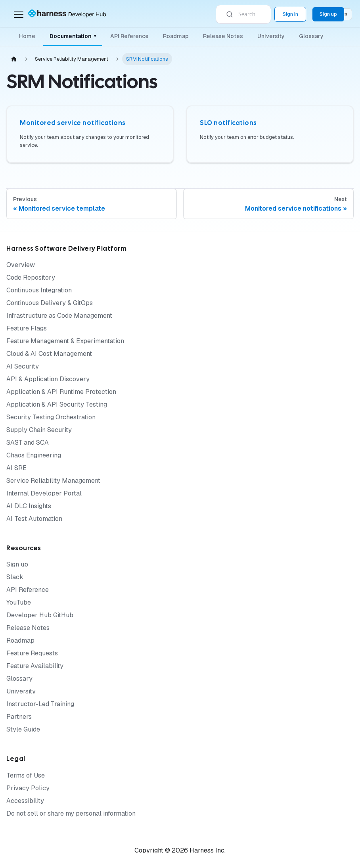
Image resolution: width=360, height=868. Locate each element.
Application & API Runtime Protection (61, 392)
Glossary (311, 36)
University (271, 36)
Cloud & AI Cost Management (49, 354)
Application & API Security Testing (57, 404)
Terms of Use (26, 775)
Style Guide (23, 729)
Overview (21, 265)
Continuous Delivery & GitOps (50, 303)
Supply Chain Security (39, 430)
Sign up (17, 564)
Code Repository (31, 277)
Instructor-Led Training (40, 704)
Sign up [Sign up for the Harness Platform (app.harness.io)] (328, 14)
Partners (19, 717)
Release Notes (223, 36)
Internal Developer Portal (44, 493)
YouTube (19, 602)
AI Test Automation (34, 519)
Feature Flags (27, 328)
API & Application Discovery (48, 379)
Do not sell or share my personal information (71, 813)
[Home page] (14, 59)
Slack (15, 577)
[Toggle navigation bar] (19, 14)
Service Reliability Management (53, 481)
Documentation (73, 36)
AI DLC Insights (29, 506)
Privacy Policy (28, 788)
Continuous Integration (39, 290)
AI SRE (16, 468)
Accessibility (25, 801)
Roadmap (176, 36)
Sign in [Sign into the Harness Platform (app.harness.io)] (290, 14)
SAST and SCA (28, 443)
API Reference (129, 36)
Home (27, 36)
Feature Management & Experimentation (65, 341)
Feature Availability (35, 666)
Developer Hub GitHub (40, 615)
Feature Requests (32, 653)
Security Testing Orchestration (51, 417)
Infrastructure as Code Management (59, 316)
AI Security (23, 366)
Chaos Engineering (34, 455)
